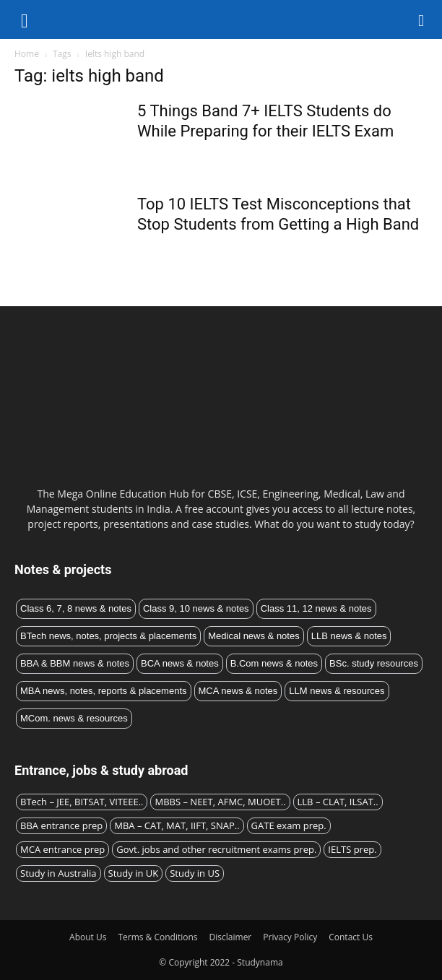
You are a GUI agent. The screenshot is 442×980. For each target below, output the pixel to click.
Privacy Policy (290, 937)
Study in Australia (58, 873)
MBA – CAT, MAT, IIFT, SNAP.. (177, 825)
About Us (88, 937)
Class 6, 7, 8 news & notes (76, 608)
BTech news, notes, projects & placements (108, 636)
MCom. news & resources (74, 718)
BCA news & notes (180, 663)
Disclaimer (231, 937)
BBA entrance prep (61, 825)
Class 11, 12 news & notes (316, 608)
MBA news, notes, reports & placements (104, 691)
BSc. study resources (374, 663)
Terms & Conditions (157, 937)
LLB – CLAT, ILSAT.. (338, 802)
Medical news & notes (253, 636)
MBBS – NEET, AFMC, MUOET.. (220, 802)
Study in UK (134, 873)
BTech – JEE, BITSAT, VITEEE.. (82, 802)
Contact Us (351, 937)
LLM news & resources (337, 691)
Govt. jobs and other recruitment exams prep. (216, 849)
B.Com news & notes (274, 663)
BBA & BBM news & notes (75, 663)
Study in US (195, 873)
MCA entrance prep (62, 849)
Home (27, 54)
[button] (422, 19)
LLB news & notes (349, 636)
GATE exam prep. (289, 825)
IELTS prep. (352, 849)
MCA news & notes (238, 691)
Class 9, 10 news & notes (196, 608)
